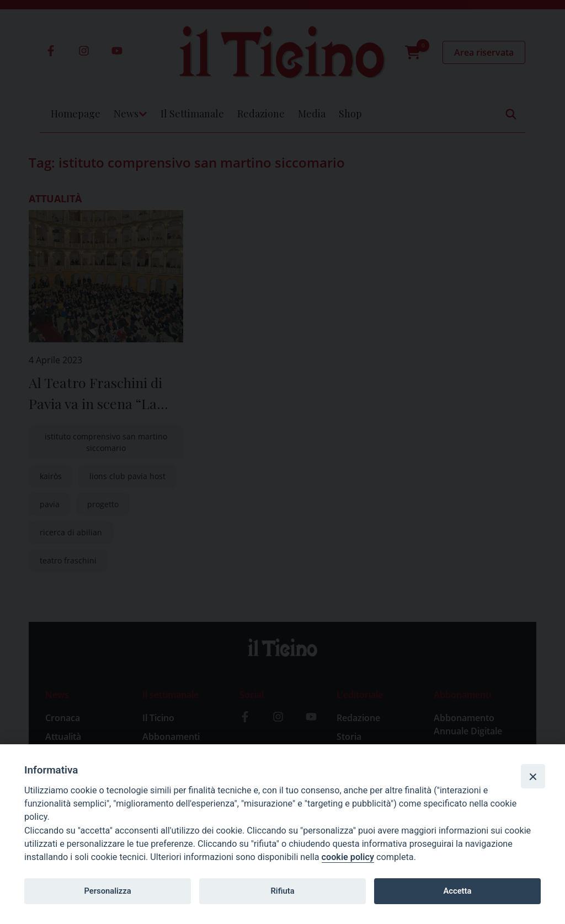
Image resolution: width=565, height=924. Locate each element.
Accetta (457, 891)
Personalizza (107, 891)
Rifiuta (282, 891)
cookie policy (348, 857)
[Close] (533, 776)
